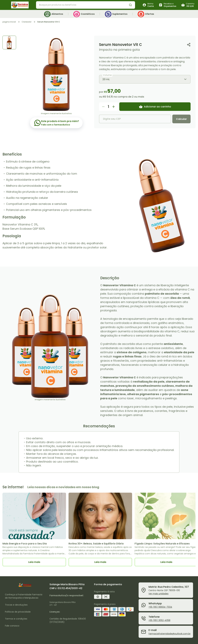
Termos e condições (16, 619)
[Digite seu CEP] (135, 119)
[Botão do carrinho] (188, 5)
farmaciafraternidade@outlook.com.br (170, 634)
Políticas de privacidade (18, 612)
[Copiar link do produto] (189, 45)
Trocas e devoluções (16, 605)
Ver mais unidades (158, 594)
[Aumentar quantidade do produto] (114, 107)
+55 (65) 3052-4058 (159, 620)
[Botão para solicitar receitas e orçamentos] (167, 5)
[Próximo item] (189, 530)
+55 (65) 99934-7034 (160, 607)
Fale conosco (12, 626)
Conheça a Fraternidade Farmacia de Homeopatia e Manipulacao (24, 596)
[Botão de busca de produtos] (130, 5)
